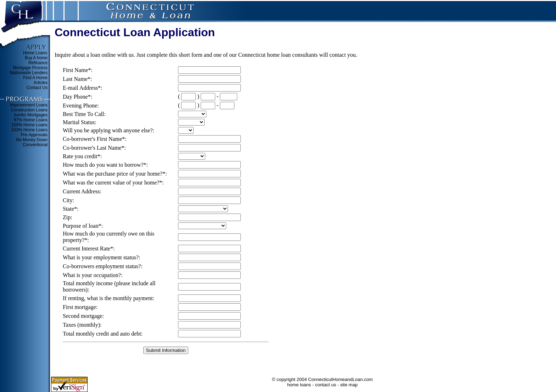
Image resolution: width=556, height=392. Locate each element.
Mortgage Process (30, 68)
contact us (325, 385)
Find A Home (35, 78)
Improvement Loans (29, 105)
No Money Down (32, 140)
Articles (41, 83)
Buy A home (36, 58)
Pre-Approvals (34, 135)
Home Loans (35, 53)
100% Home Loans (29, 125)
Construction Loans (29, 110)
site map (349, 385)
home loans (299, 385)
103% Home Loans (29, 130)
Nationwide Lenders (29, 73)
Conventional (35, 145)
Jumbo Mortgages (30, 115)
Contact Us (37, 88)
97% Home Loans (31, 120)
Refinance (38, 63)
